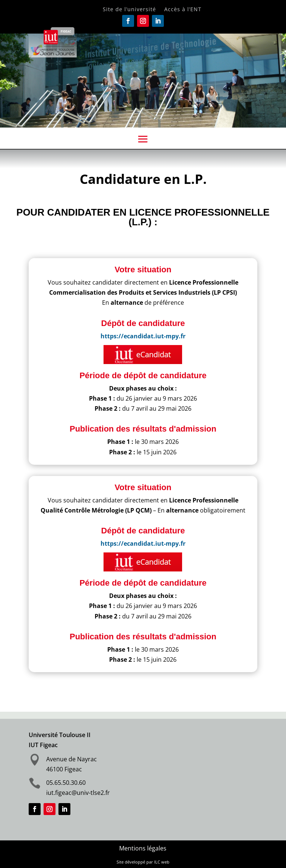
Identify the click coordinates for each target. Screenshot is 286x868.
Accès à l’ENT (183, 10)
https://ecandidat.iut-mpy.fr (143, 336)
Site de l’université (129, 10)
